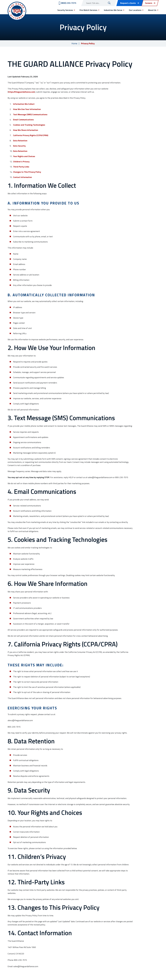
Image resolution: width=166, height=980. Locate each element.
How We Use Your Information (27, 109)
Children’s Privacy (21, 162)
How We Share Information (26, 130)
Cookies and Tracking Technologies (29, 125)
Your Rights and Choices (24, 156)
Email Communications (23, 120)
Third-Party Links (21, 167)
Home (74, 43)
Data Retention (20, 141)
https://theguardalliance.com (21, 92)
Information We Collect (24, 104)
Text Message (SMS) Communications (30, 114)
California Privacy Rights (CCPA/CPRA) (31, 135)
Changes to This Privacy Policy (27, 172)
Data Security (19, 146)
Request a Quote (128, 3)
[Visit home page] (17, 11)
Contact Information (22, 177)
